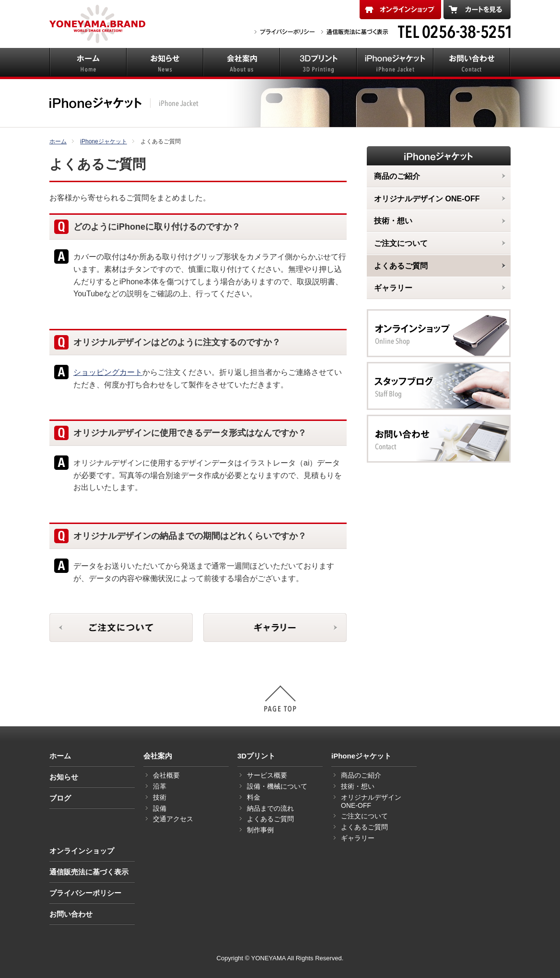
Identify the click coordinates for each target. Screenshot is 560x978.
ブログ (60, 798)
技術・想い (358, 786)
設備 (160, 808)
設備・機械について (277, 786)
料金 (254, 797)
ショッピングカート (108, 372)
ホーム (60, 756)
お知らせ (64, 777)
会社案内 (158, 756)
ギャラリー (358, 838)
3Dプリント (256, 756)
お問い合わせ (71, 914)
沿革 (160, 786)
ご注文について (364, 816)
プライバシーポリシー (85, 893)
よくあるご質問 (270, 819)
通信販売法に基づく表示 (89, 872)
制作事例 (260, 830)
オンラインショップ (82, 851)
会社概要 (166, 775)
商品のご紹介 (361, 775)
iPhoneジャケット (361, 756)
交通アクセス (173, 819)
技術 (160, 797)
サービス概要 (267, 775)
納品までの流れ (270, 808)
